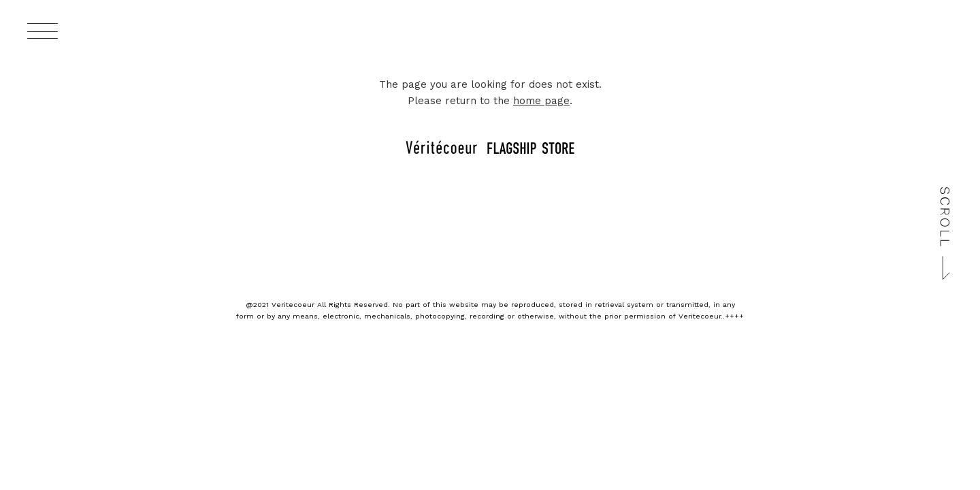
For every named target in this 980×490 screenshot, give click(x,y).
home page (541, 101)
